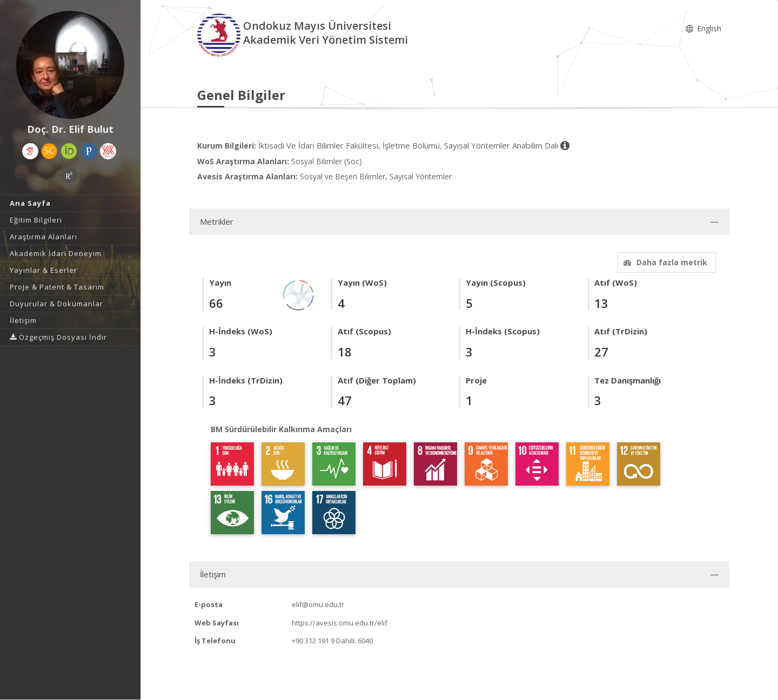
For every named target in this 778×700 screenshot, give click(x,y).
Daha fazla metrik (664, 262)
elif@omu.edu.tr (318, 604)
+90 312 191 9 (313, 641)
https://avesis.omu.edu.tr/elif (340, 623)
